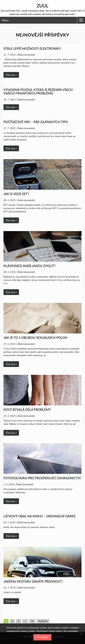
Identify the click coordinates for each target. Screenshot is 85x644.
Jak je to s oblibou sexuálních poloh (35, 338)
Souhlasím (43, 637)
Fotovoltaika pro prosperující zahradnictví (42, 478)
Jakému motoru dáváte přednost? (33, 581)
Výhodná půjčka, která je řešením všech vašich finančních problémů (38, 92)
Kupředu (43, 621)
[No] (81, 634)
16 (32, 621)
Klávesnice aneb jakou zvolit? (30, 266)
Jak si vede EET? (16, 194)
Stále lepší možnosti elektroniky (32, 49)
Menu (5, 20)
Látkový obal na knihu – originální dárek (40, 516)
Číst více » (11, 75)
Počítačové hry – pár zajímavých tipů (36, 122)
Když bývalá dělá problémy (27, 410)
